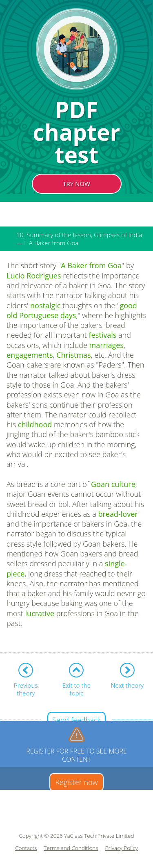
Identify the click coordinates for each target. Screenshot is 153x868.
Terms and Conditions (71, 848)
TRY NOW (76, 184)
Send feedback (76, 720)
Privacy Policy (122, 848)
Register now (76, 782)
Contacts (26, 848)
